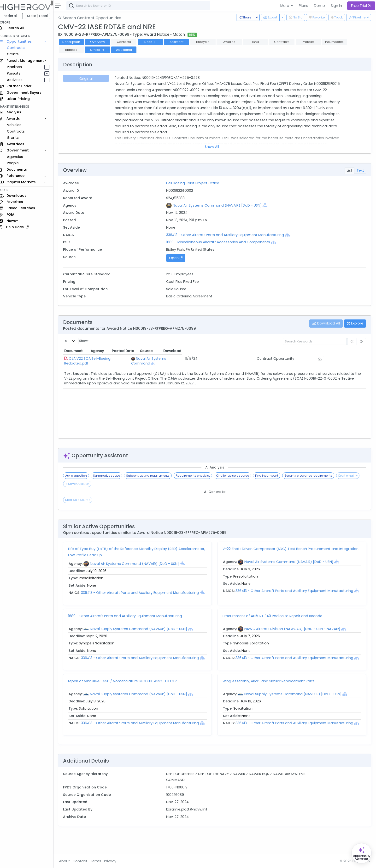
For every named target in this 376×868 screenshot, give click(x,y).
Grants (17, 54)
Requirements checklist (197, 476)
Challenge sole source (237, 476)
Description (76, 42)
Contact (84, 861)
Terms (100, 861)
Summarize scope (111, 476)
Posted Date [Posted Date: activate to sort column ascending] (260, 351)
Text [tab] (360, 170)
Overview (102, 42)
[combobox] (143, 6)
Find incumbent (271, 476)
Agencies (19, 157)
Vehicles (18, 125)
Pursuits (18, 73)
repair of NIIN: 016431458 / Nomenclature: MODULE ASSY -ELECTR (127, 693)
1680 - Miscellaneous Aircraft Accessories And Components (221, 242)
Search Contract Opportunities (94, 18)
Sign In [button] (336, 6)
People (17, 163)
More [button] (285, 6)
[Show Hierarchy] (268, 205)
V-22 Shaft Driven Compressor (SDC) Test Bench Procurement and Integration (293, 549)
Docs (155, 42)
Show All (214, 147)
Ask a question (80, 476)
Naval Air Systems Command (197, 359)
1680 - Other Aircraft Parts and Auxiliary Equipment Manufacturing (129, 622)
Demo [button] (319, 6)
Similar (102, 50)
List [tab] (350, 170)
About (69, 861)
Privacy (115, 861)
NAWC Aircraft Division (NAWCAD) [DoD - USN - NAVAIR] (294, 635)
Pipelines (18, 67)
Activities (19, 80)
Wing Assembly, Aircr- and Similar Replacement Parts (271, 693)
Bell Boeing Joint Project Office (195, 183)
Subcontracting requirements (152, 476)
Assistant (181, 42)
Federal (15, 16)
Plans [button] (303, 6)
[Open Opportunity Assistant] (361, 853)
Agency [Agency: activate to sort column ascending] (173, 351)
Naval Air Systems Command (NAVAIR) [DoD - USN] (220, 205)
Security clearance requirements (313, 476)
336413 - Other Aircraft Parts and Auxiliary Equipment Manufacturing (228, 235)
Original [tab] (90, 79)
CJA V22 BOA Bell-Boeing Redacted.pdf (106, 359)
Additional (128, 50)
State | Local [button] (42, 16)
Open (179, 258)
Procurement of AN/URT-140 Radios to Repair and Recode (275, 622)
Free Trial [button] (361, 6)
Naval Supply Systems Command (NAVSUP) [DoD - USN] (143, 635)
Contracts (20, 48)
